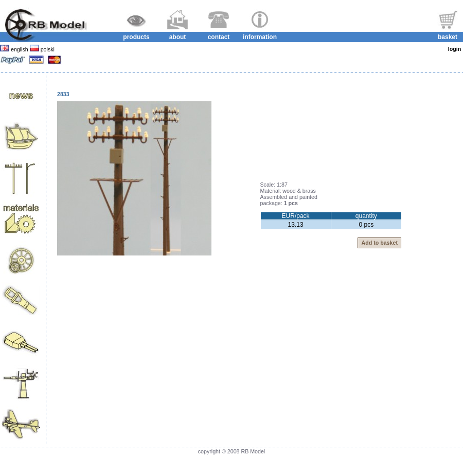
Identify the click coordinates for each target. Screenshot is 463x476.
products (136, 37)
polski (47, 49)
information (260, 37)
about (178, 37)
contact (219, 37)
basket (448, 37)
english (20, 49)
